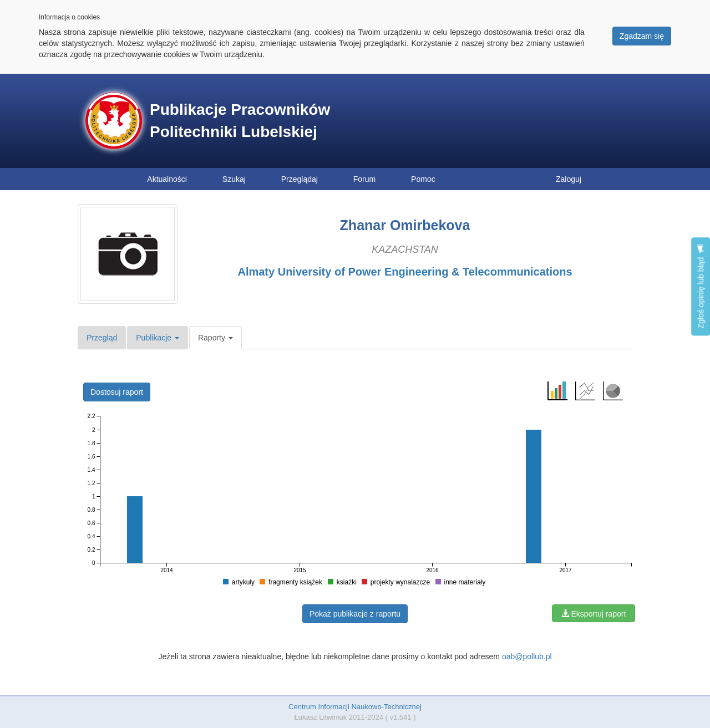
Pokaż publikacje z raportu (355, 614)
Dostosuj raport (117, 392)
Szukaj (234, 179)
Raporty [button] (215, 338)
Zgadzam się (642, 36)
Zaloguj (569, 179)
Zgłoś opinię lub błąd (701, 286)
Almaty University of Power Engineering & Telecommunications (405, 272)
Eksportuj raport (594, 614)
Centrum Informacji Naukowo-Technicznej (355, 707)
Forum (364, 179)
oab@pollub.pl (527, 656)
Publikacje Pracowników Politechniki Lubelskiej (240, 121)
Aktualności (167, 179)
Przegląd (102, 338)
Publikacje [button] (158, 338)
